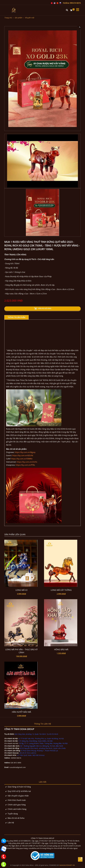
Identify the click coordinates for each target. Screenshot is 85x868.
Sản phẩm (18, 18)
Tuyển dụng (13, 814)
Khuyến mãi (30, 18)
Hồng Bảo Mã (61, 649)
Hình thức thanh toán (17, 800)
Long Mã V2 (21, 590)
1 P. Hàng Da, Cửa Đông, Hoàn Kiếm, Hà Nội (36, 741)
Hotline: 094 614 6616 (72, 3)
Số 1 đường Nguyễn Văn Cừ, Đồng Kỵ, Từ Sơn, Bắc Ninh (42, 746)
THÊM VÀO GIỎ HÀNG (43, 309)
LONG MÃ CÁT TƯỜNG (61, 590)
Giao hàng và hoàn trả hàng (19, 787)
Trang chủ (8, 18)
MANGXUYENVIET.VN (67, 865)
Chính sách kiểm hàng (17, 809)
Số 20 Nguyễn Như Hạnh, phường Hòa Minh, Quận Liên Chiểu (43, 748)
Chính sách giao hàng (17, 805)
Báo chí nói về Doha (16, 818)
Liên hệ (11, 823)
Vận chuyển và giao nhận (18, 796)
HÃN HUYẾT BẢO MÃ (21, 712)
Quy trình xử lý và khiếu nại (19, 791)
